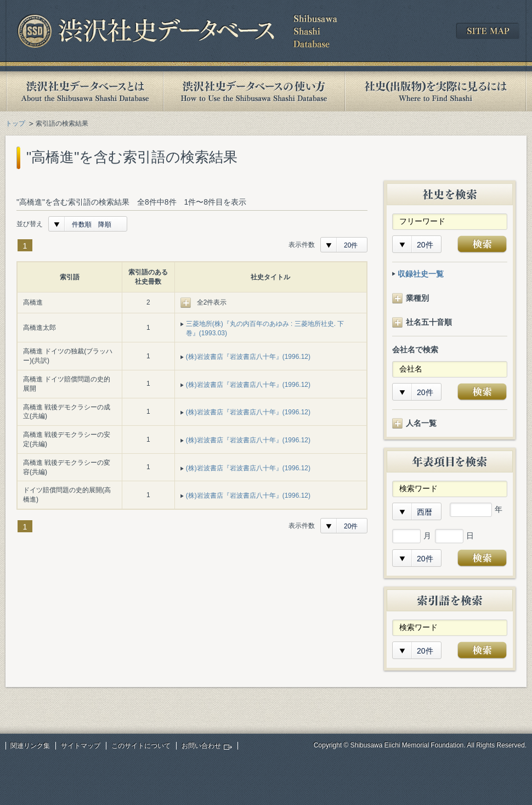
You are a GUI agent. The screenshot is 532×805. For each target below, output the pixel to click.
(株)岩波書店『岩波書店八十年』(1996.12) (248, 357)
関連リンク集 (30, 746)
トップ (15, 123)
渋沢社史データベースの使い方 (254, 91)
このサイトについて (141, 746)
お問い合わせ (201, 746)
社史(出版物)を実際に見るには (435, 91)
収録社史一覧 (421, 274)
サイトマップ (81, 746)
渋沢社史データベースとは (84, 91)
